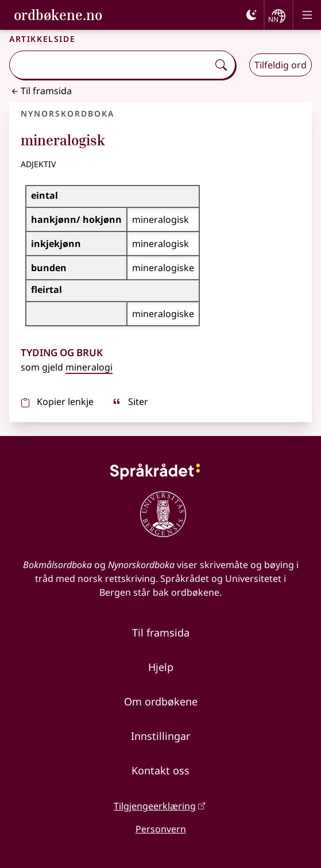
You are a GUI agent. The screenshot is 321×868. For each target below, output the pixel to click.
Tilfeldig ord (281, 65)
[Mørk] (252, 15)
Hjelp (161, 667)
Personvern (161, 829)
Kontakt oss (160, 770)
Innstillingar (160, 736)
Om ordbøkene (161, 701)
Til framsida (40, 91)
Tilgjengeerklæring (155, 806)
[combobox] (110, 65)
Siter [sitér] (130, 402)
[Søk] (221, 65)
